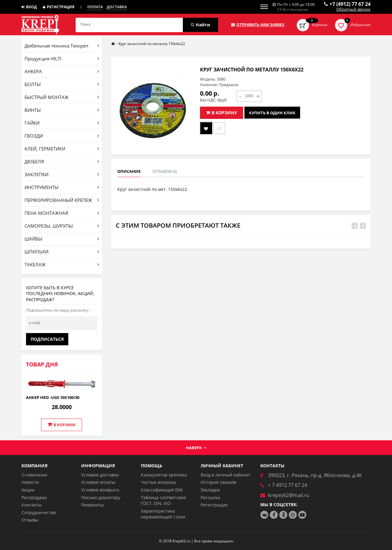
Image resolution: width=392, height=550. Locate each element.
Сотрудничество (39, 512)
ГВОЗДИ (62, 136)
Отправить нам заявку (258, 25)
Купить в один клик (272, 113)
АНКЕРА (62, 71)
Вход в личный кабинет (226, 475)
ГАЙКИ (62, 123)
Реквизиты (92, 505)
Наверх (196, 448)
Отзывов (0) (165, 171)
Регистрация (59, 7)
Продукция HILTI (62, 59)
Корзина (320, 25)
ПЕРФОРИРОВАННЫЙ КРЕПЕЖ (62, 200)
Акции (28, 490)
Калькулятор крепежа (164, 475)
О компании (34, 475)
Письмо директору (101, 497)
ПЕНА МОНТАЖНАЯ (62, 213)
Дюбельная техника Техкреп (62, 46)
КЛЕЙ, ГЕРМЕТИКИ (62, 149)
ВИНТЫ (62, 110)
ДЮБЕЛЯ (62, 161)
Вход (29, 7)
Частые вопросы (158, 482)
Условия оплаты (98, 482)
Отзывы (30, 520)
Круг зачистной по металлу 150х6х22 (152, 44)
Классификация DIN (162, 490)
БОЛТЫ (62, 84)
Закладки (210, 490)
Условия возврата (100, 490)
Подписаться (47, 339)
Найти (200, 25)
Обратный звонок (353, 9)
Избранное (360, 25)
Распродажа (34, 497)
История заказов (218, 482)
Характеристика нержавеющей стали (163, 514)
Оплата (95, 7)
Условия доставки (100, 475)
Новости (30, 482)
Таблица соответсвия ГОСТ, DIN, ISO (163, 501)
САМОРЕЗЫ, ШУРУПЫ (62, 226)
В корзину (62, 425)
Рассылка (210, 497)
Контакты (32, 505)
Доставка (117, 7)
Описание (129, 171)
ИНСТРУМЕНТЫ (62, 187)
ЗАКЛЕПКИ (62, 174)
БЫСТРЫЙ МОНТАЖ (62, 97)
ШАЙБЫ (62, 239)
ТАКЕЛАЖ (62, 264)
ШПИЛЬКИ (62, 252)
